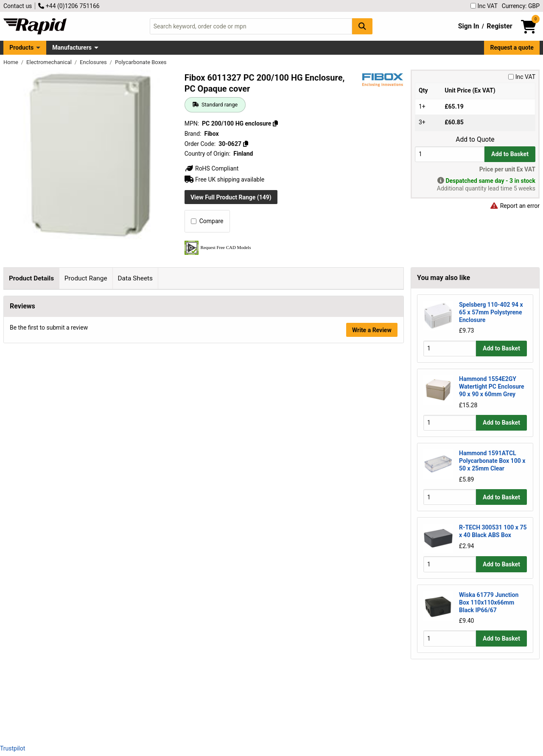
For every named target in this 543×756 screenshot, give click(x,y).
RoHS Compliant (212, 168)
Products (21, 48)
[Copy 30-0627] (245, 144)
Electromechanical (50, 62)
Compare (207, 221)
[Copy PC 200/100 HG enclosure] (275, 123)
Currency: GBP (521, 6)
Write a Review (372, 715)
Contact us (18, 6)
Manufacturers (72, 48)
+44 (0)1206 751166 (69, 6)
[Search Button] (362, 26)
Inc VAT (484, 6)
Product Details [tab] (31, 278)
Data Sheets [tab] (135, 278)
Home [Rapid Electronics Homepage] (11, 62)
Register (499, 26)
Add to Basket (510, 154)
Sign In (469, 26)
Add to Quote (475, 140)
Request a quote (512, 48)
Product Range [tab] (86, 278)
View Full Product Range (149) (231, 197)
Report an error (515, 206)
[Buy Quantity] (450, 154)
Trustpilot (13, 748)
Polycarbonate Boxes (141, 62)
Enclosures (94, 62)
